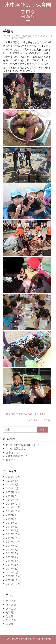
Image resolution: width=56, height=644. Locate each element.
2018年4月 (12, 527)
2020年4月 (12, 481)
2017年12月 (13, 534)
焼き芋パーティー (16, 460)
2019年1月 (12, 500)
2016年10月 (13, 584)
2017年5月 (12, 557)
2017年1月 (12, 572)
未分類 (10, 624)
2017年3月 (12, 565)
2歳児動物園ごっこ (17, 456)
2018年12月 (13, 504)
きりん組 (47, 36)
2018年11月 (13, 507)
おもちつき (12, 452)
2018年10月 (13, 511)
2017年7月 (12, 550)
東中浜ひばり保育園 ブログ (30, 8)
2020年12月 (13, 477)
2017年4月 (12, 561)
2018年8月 (12, 519)
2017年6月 (12, 553)
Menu (28, 22)
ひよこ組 (23, 38)
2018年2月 (12, 530)
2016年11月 (13, 580)
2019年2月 (12, 496)
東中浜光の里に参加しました (22, 445)
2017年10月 (13, 542)
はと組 (14, 38)
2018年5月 (12, 523)
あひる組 (27, 36)
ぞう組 (6, 38)
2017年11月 (13, 538)
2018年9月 (12, 515)
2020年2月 (12, 484)
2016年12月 (13, 576)
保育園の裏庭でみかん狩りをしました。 (26, 414)
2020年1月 (12, 488)
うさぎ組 (37, 36)
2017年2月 (12, 569)
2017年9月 (12, 546)
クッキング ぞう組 (41, 420)
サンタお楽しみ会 (16, 448)
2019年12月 (13, 492)
